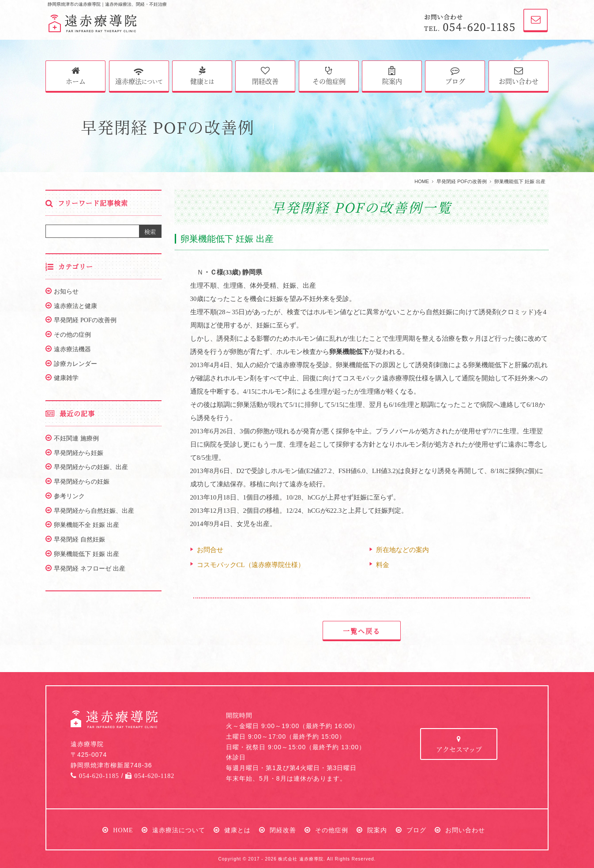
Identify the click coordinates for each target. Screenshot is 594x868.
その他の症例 (72, 334)
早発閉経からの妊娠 (82, 481)
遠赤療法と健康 (75, 306)
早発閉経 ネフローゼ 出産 (90, 568)
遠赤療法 (139, 75)
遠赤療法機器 (72, 349)
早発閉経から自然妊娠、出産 (94, 511)
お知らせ (66, 291)
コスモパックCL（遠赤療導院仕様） (251, 565)
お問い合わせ (519, 76)
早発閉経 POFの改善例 (462, 181)
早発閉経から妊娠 (79, 453)
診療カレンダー (75, 364)
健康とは (237, 830)
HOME (422, 181)
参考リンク (69, 496)
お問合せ (210, 550)
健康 (202, 76)
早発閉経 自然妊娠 (79, 539)
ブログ (455, 76)
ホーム (76, 76)
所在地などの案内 (402, 550)
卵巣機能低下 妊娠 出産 (86, 554)
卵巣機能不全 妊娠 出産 (86, 525)
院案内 (392, 76)
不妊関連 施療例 (76, 438)
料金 (383, 565)
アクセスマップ (459, 745)
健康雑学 (66, 378)
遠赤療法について (179, 830)
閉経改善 (265, 76)
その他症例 (329, 76)
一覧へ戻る (362, 631)
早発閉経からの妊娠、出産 (91, 467)
